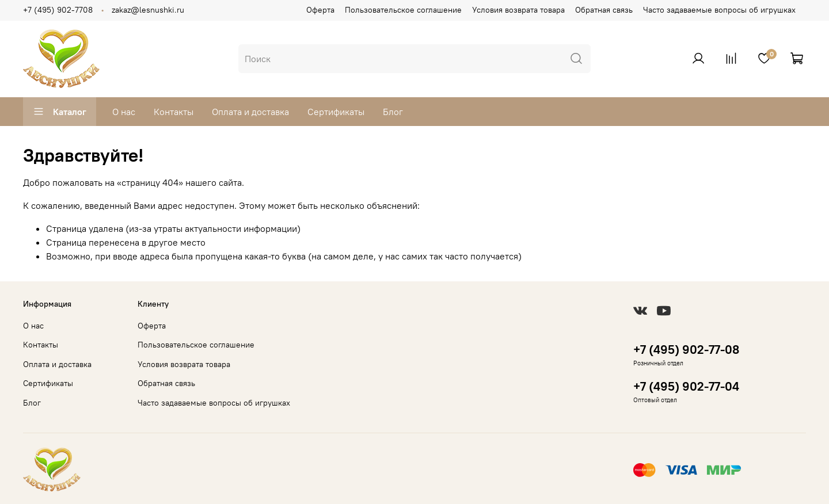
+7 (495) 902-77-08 (686, 350)
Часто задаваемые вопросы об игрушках (719, 10)
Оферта (320, 10)
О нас (124, 112)
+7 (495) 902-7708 (58, 10)
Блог (393, 112)
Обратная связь (604, 10)
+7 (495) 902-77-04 (686, 386)
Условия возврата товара (518, 10)
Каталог (60, 112)
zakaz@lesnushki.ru (148, 10)
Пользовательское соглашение (403, 10)
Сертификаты (336, 112)
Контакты (174, 112)
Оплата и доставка (250, 112)
